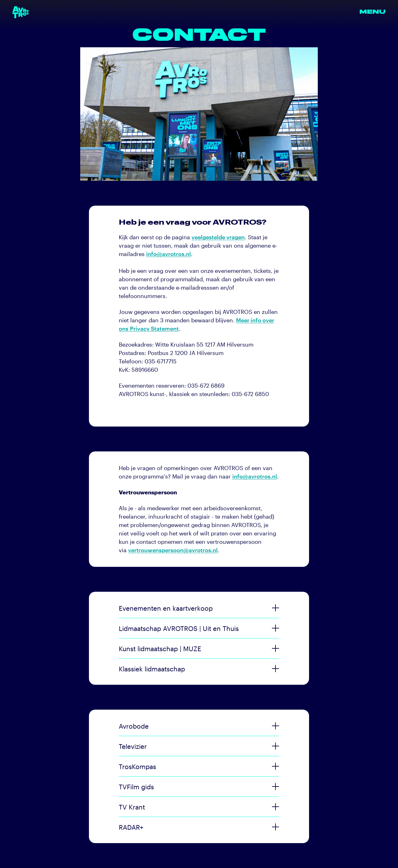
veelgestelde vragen (218, 237)
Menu (373, 12)
